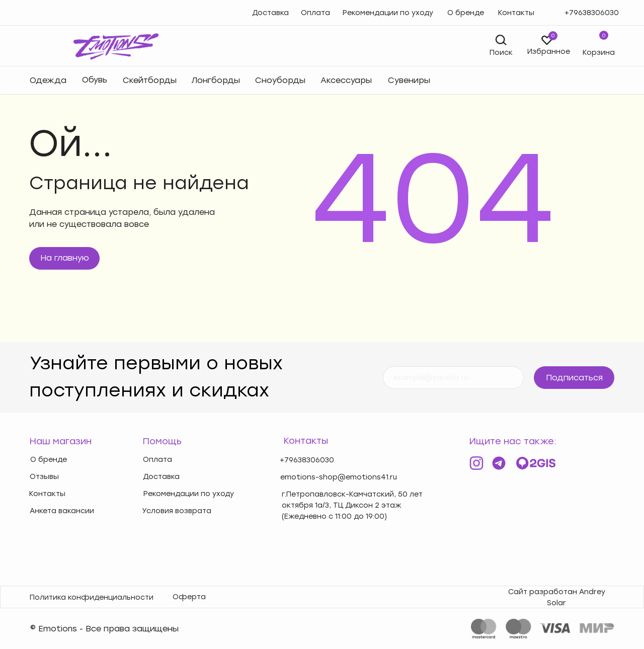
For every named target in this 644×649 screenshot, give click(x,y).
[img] (47, 46)
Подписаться (574, 378)
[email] (453, 378)
